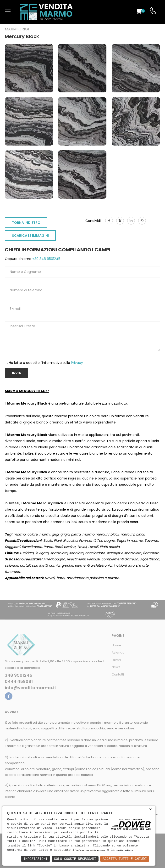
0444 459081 (19, 682)
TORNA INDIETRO (26, 223)
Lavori (116, 660)
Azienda (118, 652)
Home (116, 645)
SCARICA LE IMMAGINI (30, 236)
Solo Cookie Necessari (75, 859)
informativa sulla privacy (91, 850)
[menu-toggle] (8, 12)
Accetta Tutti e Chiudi (125, 859)
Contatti (118, 674)
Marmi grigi (17, 29)
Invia (16, 373)
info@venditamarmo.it (30, 688)
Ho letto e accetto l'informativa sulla (46, 363)
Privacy (77, 363)
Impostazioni (36, 859)
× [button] (151, 809)
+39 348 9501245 (46, 259)
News (116, 667)
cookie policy (124, 850)
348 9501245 (19, 675)
